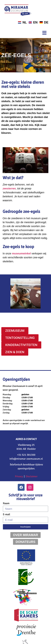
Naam (6, 503)
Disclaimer (32, 476)
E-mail (7, 514)
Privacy (19, 476)
